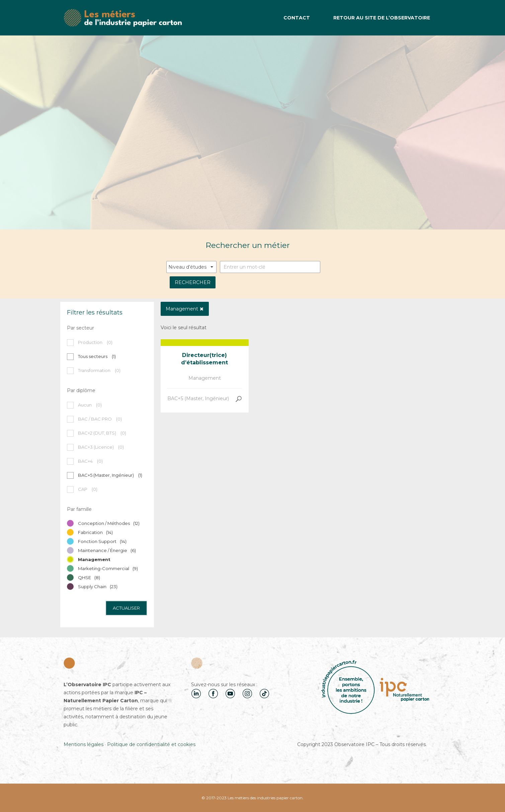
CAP (88, 489)
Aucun (90, 405)
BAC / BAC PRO (100, 419)
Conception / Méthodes (109, 523)
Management (205, 378)
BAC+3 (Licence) (101, 447)
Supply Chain (98, 587)
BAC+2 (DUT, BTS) (102, 433)
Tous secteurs (97, 356)
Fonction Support (102, 541)
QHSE (89, 577)
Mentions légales (83, 744)
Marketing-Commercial (108, 568)
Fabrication (95, 532)
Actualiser (126, 608)
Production (95, 342)
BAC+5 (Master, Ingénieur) (198, 398)
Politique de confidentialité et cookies (151, 744)
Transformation (99, 370)
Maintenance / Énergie (107, 550)
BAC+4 (90, 461)
